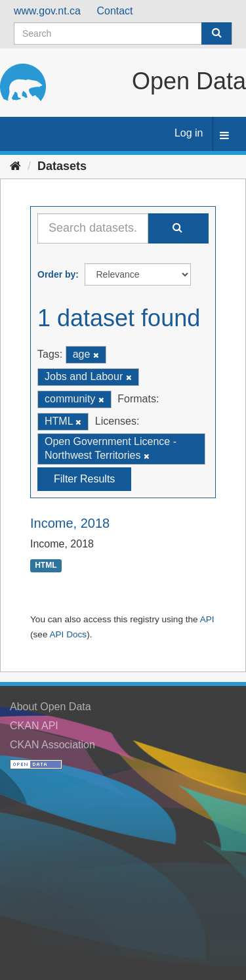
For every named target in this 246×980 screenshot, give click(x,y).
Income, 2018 (70, 523)
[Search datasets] (123, 33)
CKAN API (34, 726)
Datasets (62, 166)
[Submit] (216, 33)
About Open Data (51, 707)
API (207, 619)
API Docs (68, 634)
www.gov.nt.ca (47, 11)
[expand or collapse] (224, 136)
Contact (114, 11)
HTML (46, 565)
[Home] (15, 166)
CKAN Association (52, 745)
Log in (189, 133)
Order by (56, 274)
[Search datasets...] (93, 228)
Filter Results (84, 479)
